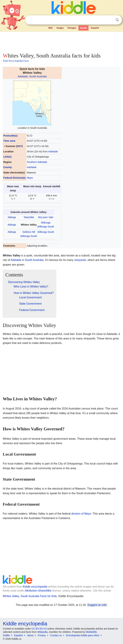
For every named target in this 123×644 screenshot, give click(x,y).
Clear (110, 20)
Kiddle (6, 635)
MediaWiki (91, 632)
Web (50, 28)
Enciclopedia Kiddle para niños (83, 635)
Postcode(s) (10, 136)
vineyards (80, 260)
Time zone (9, 141)
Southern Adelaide (37, 162)
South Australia (38, 76)
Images (60, 28)
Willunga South (46, 227)
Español (95, 28)
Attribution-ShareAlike (38, 591)
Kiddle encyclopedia (35, 587)
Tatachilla (29, 217)
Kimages (72, 28)
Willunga (46, 223)
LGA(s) (7, 157)
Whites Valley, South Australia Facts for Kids (30, 596)
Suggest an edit (97, 605)
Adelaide (23, 76)
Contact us (56, 635)
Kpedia (83, 28)
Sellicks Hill (29, 232)
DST (19, 146)
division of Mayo (81, 514)
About (30, 635)
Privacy (42, 635)
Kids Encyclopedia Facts (16, 61)
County (8, 167)
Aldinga (12, 217)
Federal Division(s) (14, 178)
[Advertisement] (61, 41)
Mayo (30, 178)
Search (117, 20)
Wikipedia (42, 632)
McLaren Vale (46, 217)
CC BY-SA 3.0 (39, 629)
